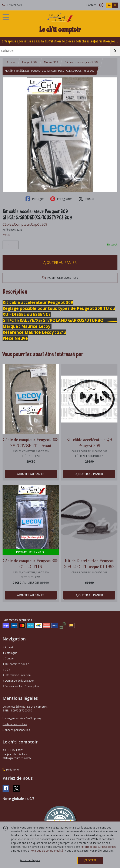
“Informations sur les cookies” (99, 847)
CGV (6, 670)
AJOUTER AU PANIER (60, 263)
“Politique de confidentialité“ (47, 851)
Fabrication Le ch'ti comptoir (21, 686)
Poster (86, 199)
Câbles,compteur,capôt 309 (81, 62)
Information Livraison (17, 675)
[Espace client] (101, 5)
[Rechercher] (115, 51)
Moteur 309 (51, 62)
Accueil (11, 62)
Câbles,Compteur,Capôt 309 (25, 224)
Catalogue (10, 653)
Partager (35, 199)
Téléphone (11, 770)
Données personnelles (16, 730)
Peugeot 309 (30, 62)
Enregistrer (61, 199)
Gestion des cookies (15, 724)
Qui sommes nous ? (16, 664)
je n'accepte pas (30, 860)
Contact (91, 5)
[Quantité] (11, 245)
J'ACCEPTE (90, 860)
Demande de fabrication (19, 681)
